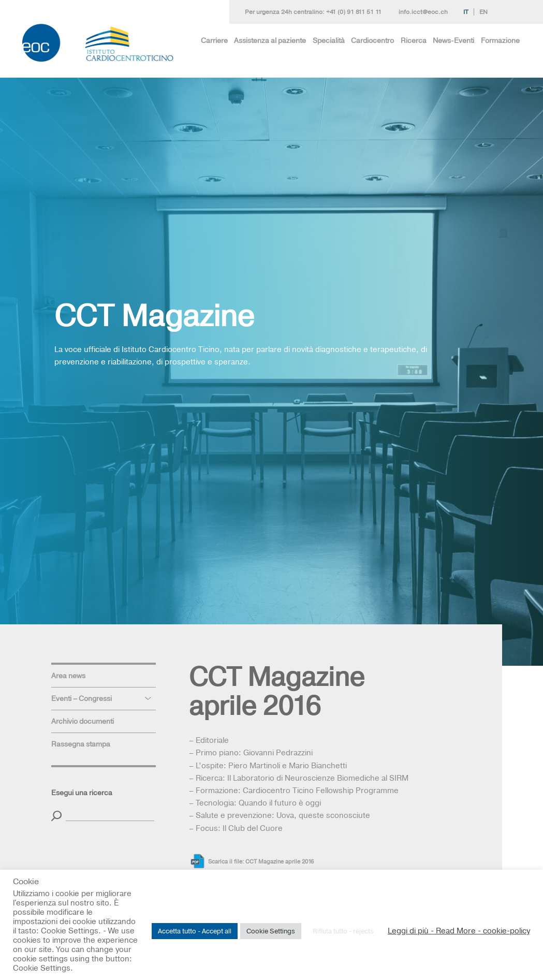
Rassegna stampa (81, 744)
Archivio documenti (83, 721)
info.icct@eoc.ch (423, 12)
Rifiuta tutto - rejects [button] (343, 931)
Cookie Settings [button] (271, 931)
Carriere (214, 40)
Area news (68, 676)
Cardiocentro (372, 40)
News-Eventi (453, 40)
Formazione (500, 40)
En (483, 12)
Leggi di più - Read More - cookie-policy (459, 931)
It (466, 12)
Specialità (329, 40)
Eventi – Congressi (82, 698)
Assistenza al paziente (270, 40)
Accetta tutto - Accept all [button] (195, 931)
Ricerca (414, 40)
